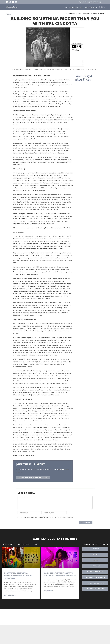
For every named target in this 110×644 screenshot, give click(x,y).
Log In (101, 2)
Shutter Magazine (75, 69)
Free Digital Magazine (91, 2)
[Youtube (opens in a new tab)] (13, 2)
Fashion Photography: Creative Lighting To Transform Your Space (60, 578)
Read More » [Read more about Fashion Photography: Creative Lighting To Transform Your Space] (49, 596)
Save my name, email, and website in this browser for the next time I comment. (47, 520)
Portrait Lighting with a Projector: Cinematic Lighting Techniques (20, 578)
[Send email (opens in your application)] (16, 2)
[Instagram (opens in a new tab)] (10, 2)
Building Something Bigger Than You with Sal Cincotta (90, 14)
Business (64, 69)
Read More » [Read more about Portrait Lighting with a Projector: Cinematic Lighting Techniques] (10, 598)
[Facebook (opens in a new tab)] (7, 2)
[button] (95, 568)
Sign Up (81, 2)
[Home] (67, 14)
